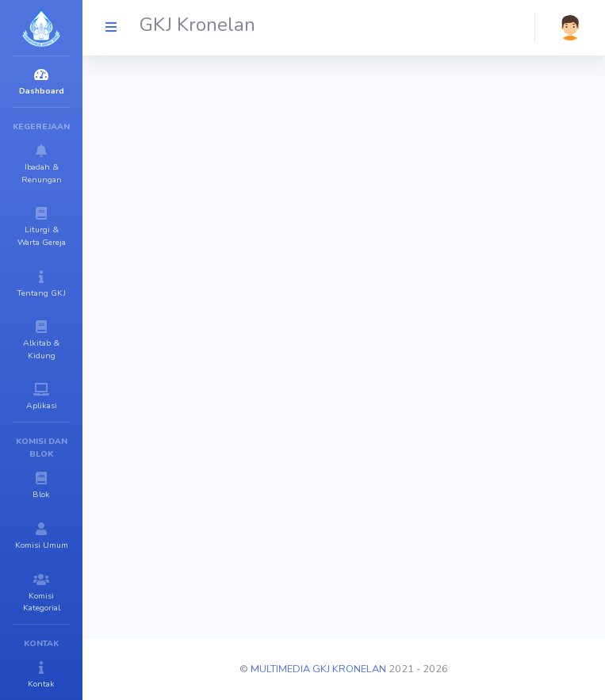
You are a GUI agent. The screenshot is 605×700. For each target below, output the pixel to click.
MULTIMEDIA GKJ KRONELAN (318, 669)
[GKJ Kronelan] (111, 28)
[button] (570, 28)
